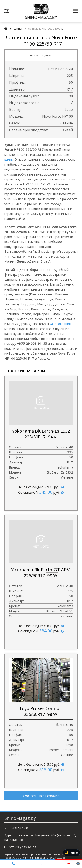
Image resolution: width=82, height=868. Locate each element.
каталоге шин (60, 324)
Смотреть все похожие (41, 796)
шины (9, 159)
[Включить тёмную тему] (72, 853)
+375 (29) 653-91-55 (22, 847)
